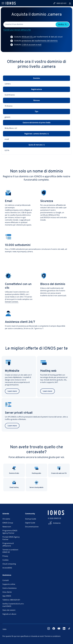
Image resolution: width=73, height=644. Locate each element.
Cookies (6, 560)
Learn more (12, 391)
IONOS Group (8, 523)
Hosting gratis (36, 470)
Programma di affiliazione (8, 545)
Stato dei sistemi (9, 610)
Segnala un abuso (9, 614)
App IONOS (7, 596)
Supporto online (9, 584)
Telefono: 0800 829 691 (11, 600)
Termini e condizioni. (53, 636)
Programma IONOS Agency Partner (10, 532)
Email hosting (14, 484)
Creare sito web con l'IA (59, 470)
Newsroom (7, 527)
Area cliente (7, 592)
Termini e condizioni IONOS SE (10, 551)
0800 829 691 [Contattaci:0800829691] (60, 3)
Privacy (5, 556)
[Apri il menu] (3, 3)
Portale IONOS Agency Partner (11, 538)
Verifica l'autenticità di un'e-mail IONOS (13, 605)
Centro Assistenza (9, 588)
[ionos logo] (11, 3)
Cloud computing (9, 564)
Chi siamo (6, 519)
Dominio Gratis (14, 470)
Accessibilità (7, 568)
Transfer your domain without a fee (17, 30)
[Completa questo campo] (30, 24)
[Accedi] (70, 3)
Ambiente (57, 523)
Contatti (6, 580)
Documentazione (32, 527)
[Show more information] (27, 37)
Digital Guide (30, 523)
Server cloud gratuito (36, 484)
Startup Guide (31, 519)
